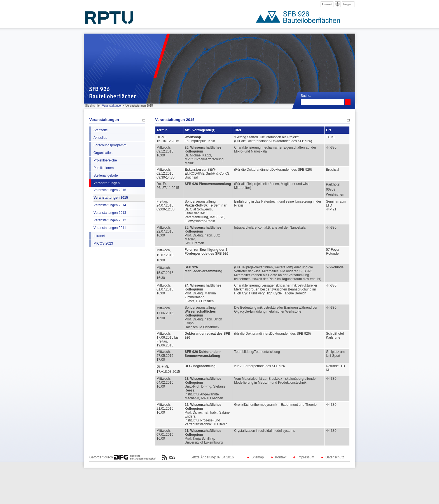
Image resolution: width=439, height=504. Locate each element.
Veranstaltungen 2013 (110, 213)
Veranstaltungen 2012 (110, 220)
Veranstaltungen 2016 (110, 190)
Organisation (103, 153)
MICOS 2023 (103, 243)
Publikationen (104, 168)
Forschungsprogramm (110, 145)
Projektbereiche (105, 160)
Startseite (101, 130)
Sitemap (258, 457)
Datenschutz (335, 457)
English (348, 4)
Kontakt (281, 457)
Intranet (327, 4)
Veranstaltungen (112, 106)
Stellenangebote (106, 175)
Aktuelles (100, 138)
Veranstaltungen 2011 (110, 228)
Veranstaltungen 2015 (111, 198)
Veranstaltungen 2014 (110, 205)
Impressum (306, 457)
